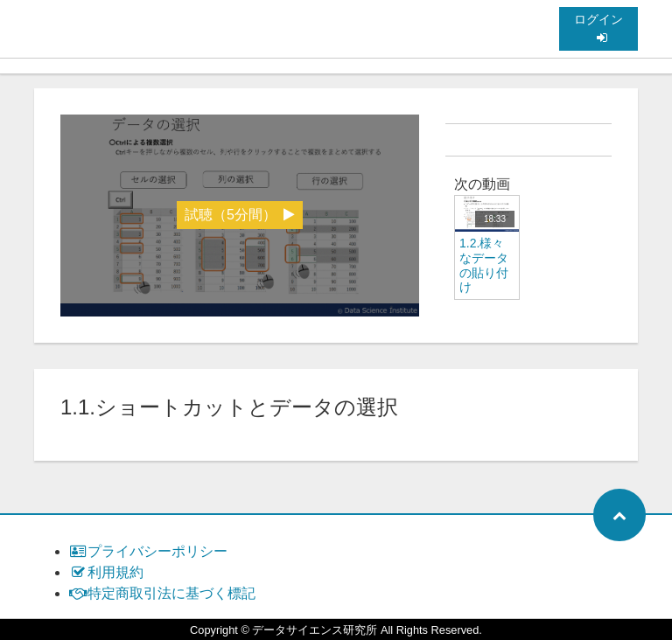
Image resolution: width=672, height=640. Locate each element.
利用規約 (106, 572)
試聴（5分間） (240, 215)
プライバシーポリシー (148, 551)
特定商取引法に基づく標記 (162, 593)
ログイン (598, 28)
